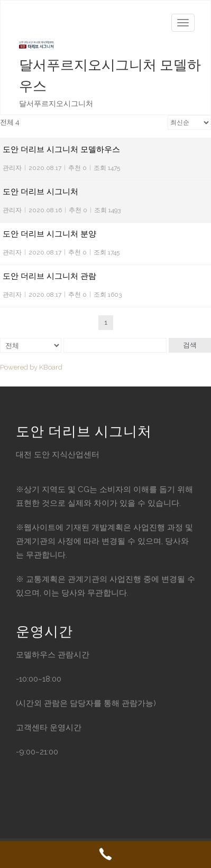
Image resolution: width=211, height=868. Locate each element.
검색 (190, 345)
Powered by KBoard (31, 367)
